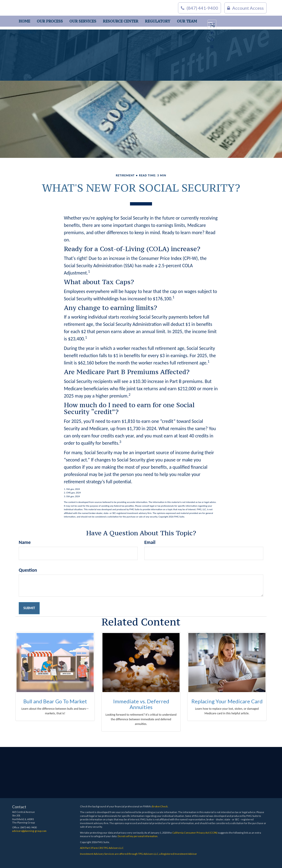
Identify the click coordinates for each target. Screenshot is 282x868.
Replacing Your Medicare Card (227, 701)
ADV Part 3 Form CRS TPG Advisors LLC (102, 848)
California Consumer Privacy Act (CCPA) (195, 833)
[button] (50, 21)
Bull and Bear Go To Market (55, 701)
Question (28, 570)
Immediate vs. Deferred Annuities (141, 704)
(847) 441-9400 (199, 8)
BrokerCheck (160, 806)
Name (25, 542)
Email (150, 542)
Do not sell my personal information (138, 836)
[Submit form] (29, 608)
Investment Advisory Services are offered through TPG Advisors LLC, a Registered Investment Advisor (138, 854)
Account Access (245, 8)
